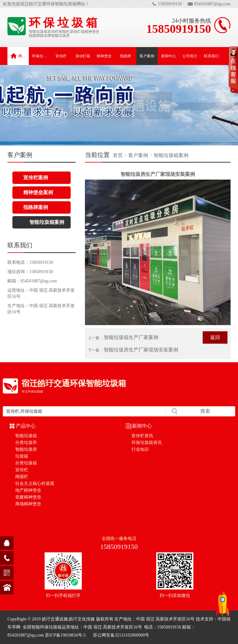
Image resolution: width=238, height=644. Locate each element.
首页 (118, 155)
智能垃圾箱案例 (171, 155)
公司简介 (190, 56)
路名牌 (46, 36)
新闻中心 (169, 56)
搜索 (205, 411)
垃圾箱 (22, 456)
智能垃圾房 (60, 36)
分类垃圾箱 (26, 463)
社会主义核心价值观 (35, 483)
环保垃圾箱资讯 (147, 443)
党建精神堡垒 (28, 497)
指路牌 (34, 36)
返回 (215, 337)
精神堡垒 (92, 32)
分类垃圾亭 (26, 443)
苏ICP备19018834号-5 (65, 635)
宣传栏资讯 (142, 436)
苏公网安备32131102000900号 (120, 635)
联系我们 (211, 56)
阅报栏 (64, 32)
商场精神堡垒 (28, 504)
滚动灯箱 (77, 32)
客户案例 (147, 56)
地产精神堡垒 (28, 490)
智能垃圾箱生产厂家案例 (131, 337)
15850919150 (170, 4)
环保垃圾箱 (41, 56)
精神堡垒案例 (38, 192)
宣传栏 (53, 32)
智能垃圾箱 (38, 32)
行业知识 (140, 449)
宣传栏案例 (36, 178)
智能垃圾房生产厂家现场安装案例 (141, 350)
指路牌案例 (36, 207)
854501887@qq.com (213, 4)
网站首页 (20, 56)
